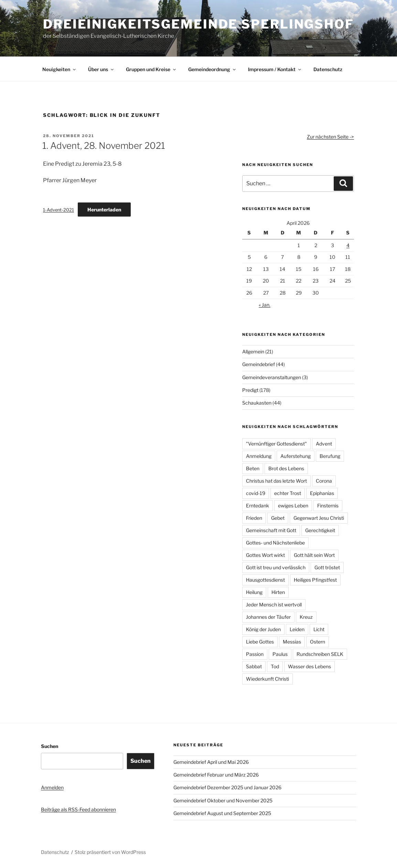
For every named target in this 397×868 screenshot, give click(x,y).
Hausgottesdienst (265, 580)
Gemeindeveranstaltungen (272, 377)
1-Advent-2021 (58, 210)
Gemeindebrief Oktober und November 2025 (223, 800)
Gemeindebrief (259, 364)
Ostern (318, 642)
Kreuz (306, 617)
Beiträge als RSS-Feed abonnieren (78, 809)
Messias (292, 642)
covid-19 (256, 493)
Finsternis (328, 506)
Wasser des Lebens (309, 666)
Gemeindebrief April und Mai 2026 (211, 762)
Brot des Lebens (286, 468)
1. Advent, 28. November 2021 (104, 146)
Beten (253, 468)
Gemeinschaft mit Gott (271, 530)
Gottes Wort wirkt (265, 555)
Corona (324, 481)
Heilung (254, 592)
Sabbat (254, 666)
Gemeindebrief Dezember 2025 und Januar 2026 (227, 787)
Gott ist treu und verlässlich (276, 567)
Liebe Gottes (260, 642)
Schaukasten (257, 403)
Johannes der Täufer (268, 617)
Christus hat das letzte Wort (276, 481)
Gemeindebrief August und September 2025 (222, 813)
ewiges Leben (293, 506)
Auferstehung (296, 456)
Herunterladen (104, 210)
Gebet (278, 518)
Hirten (278, 592)
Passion (255, 654)
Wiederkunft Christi (267, 679)
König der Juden (263, 629)
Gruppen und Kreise (151, 69)
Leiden (297, 629)
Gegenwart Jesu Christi (319, 518)
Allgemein (253, 351)
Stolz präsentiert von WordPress (110, 852)
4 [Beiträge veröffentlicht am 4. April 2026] (348, 245)
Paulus (280, 654)
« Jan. (265, 305)
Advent (324, 444)
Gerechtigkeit (320, 530)
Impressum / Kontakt (275, 69)
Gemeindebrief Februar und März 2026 (216, 775)
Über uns (101, 69)
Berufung (330, 456)
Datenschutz (328, 69)
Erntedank (257, 506)
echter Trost (288, 493)
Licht (319, 629)
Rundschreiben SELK (320, 654)
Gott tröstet (327, 567)
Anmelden (52, 787)
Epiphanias (322, 493)
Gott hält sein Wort (314, 555)
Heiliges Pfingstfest (315, 580)
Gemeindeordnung (212, 69)
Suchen (50, 746)
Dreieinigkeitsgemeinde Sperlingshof (198, 24)
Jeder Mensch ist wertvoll (274, 605)
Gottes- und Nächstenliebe (275, 543)
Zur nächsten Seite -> (330, 137)
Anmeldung (259, 456)
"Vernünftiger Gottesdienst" (276, 444)
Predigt (250, 390)
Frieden (254, 518)
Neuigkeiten (60, 69)
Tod (275, 666)
